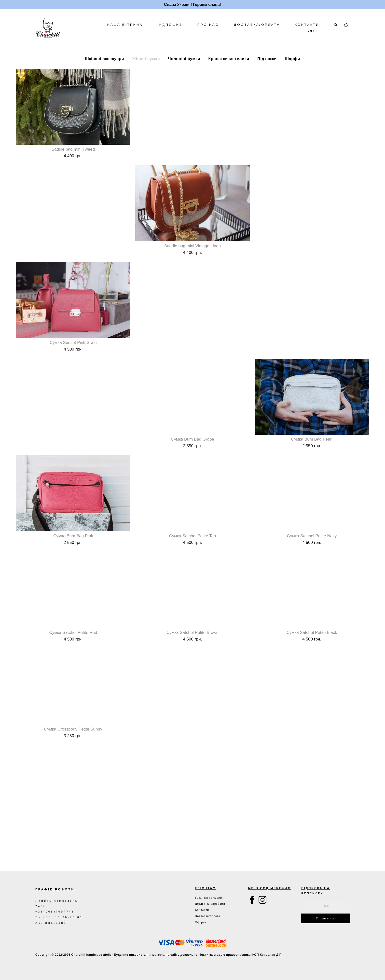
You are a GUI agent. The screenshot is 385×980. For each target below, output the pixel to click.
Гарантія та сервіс (209, 898)
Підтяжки (267, 73)
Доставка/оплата (208, 916)
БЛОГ (313, 38)
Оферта (201, 922)
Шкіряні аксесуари (105, 73)
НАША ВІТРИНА (125, 32)
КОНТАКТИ (307, 32)
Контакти (202, 910)
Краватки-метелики (229, 73)
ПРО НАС (208, 32)
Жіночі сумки (146, 73)
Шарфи (293, 73)
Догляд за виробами (210, 904)
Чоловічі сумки (184, 73)
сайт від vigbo (46, 968)
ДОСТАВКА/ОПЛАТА (257, 32)
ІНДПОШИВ (170, 32)
